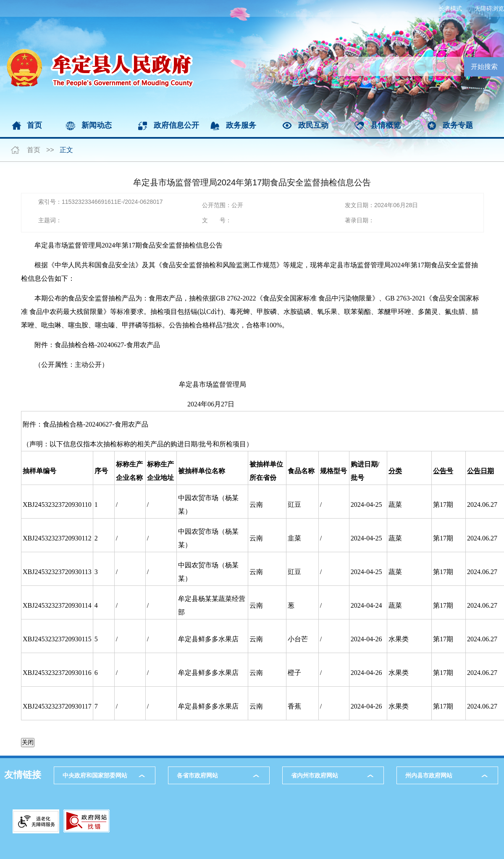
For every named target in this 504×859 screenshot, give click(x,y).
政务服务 (241, 125)
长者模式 (450, 8)
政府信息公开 (176, 125)
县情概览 (386, 125)
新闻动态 (97, 125)
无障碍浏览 (489, 8)
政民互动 (313, 125)
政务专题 (458, 125)
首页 (34, 125)
